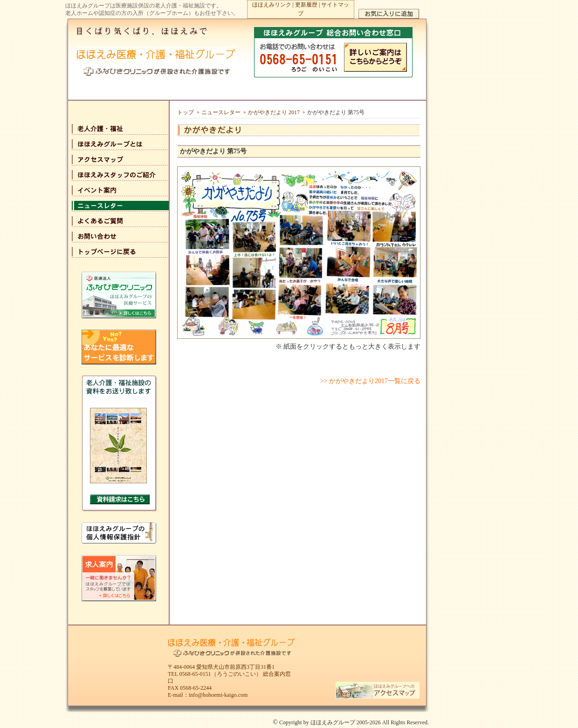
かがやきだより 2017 (274, 112)
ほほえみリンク (272, 5)
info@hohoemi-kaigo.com (218, 695)
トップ (186, 112)
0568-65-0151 (195, 674)
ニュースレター (221, 112)
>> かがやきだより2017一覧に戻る (370, 381)
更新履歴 (306, 5)
